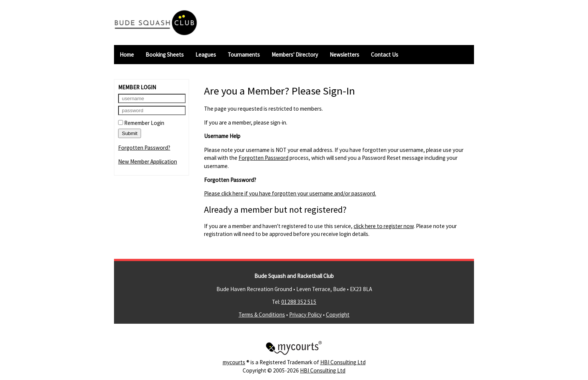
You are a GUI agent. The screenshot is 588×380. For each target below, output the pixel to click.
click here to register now (384, 226)
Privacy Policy (305, 315)
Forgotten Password (263, 158)
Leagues (206, 55)
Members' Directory (295, 55)
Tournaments (244, 55)
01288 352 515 (299, 302)
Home (127, 55)
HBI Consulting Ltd (343, 362)
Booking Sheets (165, 55)
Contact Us (385, 55)
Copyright (338, 315)
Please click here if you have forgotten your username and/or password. (290, 193)
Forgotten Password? (144, 148)
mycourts (234, 362)
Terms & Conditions (262, 315)
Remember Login (141, 123)
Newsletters (344, 55)
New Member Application (148, 161)
